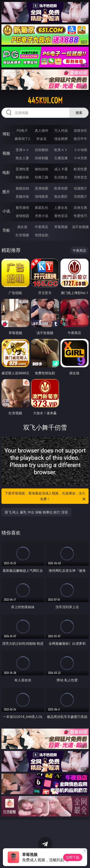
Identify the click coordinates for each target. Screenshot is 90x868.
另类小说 (42, 216)
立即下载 (73, 857)
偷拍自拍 (42, 169)
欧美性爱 (80, 169)
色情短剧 (42, 235)
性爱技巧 (80, 216)
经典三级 (42, 177)
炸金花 (42, 139)
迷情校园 (22, 216)
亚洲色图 (42, 188)
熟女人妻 (22, 158)
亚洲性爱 (22, 169)
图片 (6, 192)
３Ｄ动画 (80, 150)
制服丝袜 (22, 177)
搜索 (79, 113)
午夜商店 (42, 227)
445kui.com (45, 100)
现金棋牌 (61, 139)
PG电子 (22, 130)
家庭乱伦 (42, 207)
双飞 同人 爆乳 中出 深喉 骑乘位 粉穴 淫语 (36, 512)
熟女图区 (61, 196)
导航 (6, 230)
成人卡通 (61, 169)
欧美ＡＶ (61, 150)
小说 (6, 211)
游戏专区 (80, 130)
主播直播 (61, 158)
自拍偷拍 (42, 150)
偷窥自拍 (22, 188)
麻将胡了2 (22, 139)
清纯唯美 (42, 196)
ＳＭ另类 (80, 158)
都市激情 (22, 207)
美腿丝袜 (22, 196)
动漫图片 (80, 188)
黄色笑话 (61, 216)
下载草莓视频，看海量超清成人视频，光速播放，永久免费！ (46, 496)
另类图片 (80, 196)
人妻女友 (61, 207)
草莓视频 (61, 227)
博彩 (6, 134)
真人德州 (42, 130)
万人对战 (61, 130)
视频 (6, 153)
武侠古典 (80, 207)
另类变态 (80, 177)
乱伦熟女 (61, 177)
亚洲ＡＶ (22, 150)
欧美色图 (61, 188)
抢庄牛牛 (80, 139)
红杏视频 (22, 235)
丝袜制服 (42, 158)
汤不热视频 (80, 227)
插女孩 (22, 227)
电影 (6, 172)
